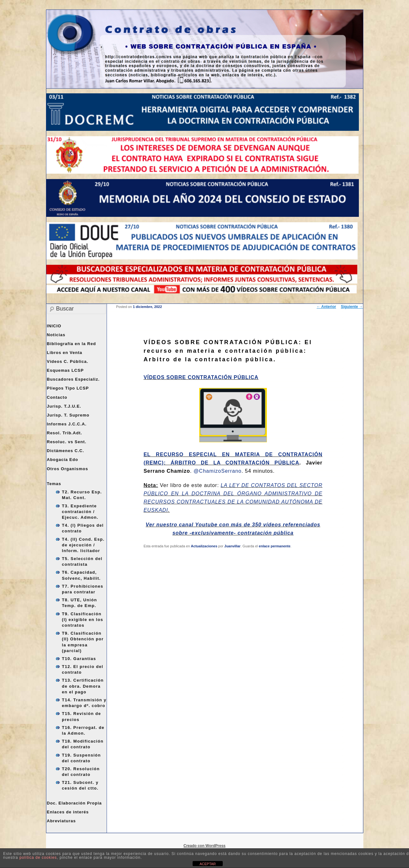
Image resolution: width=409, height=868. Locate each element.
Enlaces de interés (68, 812)
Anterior (327, 307)
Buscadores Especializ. (73, 379)
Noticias (56, 335)
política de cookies (38, 858)
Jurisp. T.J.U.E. (64, 406)
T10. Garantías (79, 659)
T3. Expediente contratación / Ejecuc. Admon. (80, 512)
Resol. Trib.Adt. (65, 433)
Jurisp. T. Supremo (68, 415)
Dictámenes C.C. (66, 451)
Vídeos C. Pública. (68, 361)
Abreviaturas (61, 821)
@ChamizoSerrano (218, 471)
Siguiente (352, 307)
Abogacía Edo (63, 460)
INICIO (54, 326)
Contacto (57, 397)
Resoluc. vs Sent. (67, 442)
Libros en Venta (65, 353)
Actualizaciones (204, 546)
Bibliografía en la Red (72, 344)
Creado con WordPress (204, 846)
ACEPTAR (208, 864)
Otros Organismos (68, 469)
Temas (54, 484)
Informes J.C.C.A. (67, 424)
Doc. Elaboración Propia (74, 803)
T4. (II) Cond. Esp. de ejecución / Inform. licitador (83, 545)
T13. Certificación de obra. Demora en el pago (83, 686)
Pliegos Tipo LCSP (68, 388)
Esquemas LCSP (65, 370)
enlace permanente (275, 546)
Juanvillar (232, 546)
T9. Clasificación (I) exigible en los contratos (82, 620)
